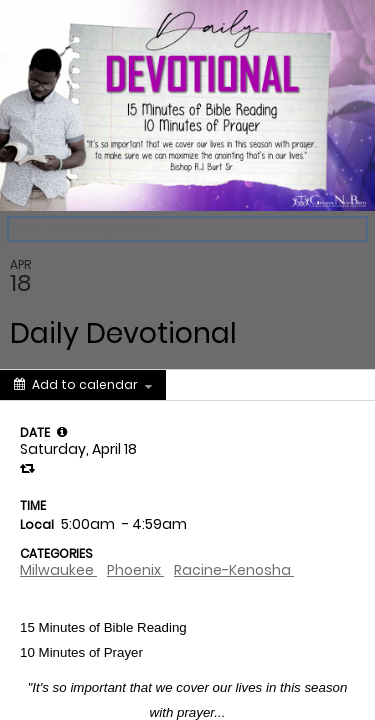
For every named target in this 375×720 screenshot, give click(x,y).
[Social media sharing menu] (203, 385)
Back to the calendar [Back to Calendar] (83, 229)
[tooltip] (62, 432)
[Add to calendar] (83, 385)
